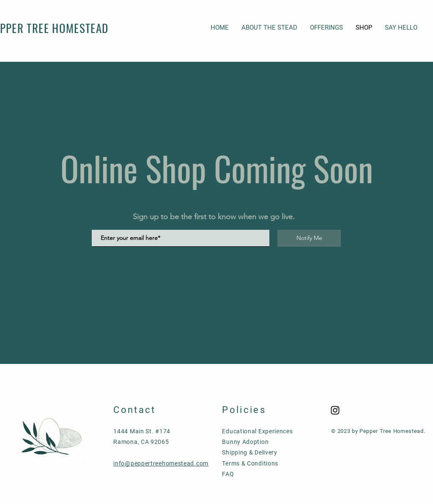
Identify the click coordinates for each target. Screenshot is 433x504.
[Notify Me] (309, 238)
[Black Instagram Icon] (335, 410)
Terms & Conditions (250, 463)
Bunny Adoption (245, 442)
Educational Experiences (257, 431)
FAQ (228, 474)
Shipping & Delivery (249, 452)
